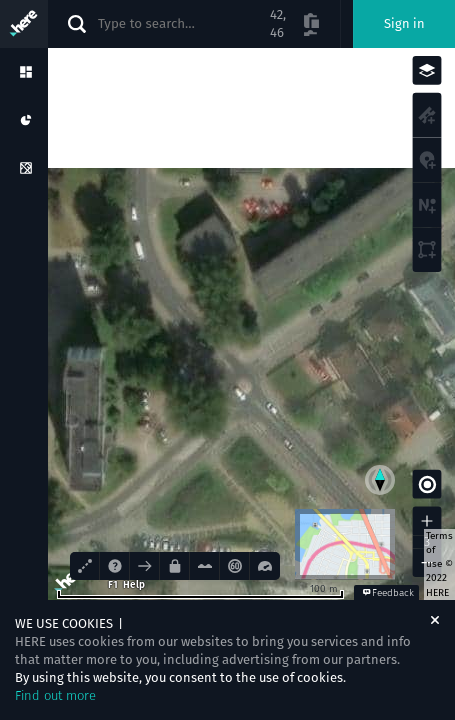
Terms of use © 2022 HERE (439, 564)
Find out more (55, 695)
